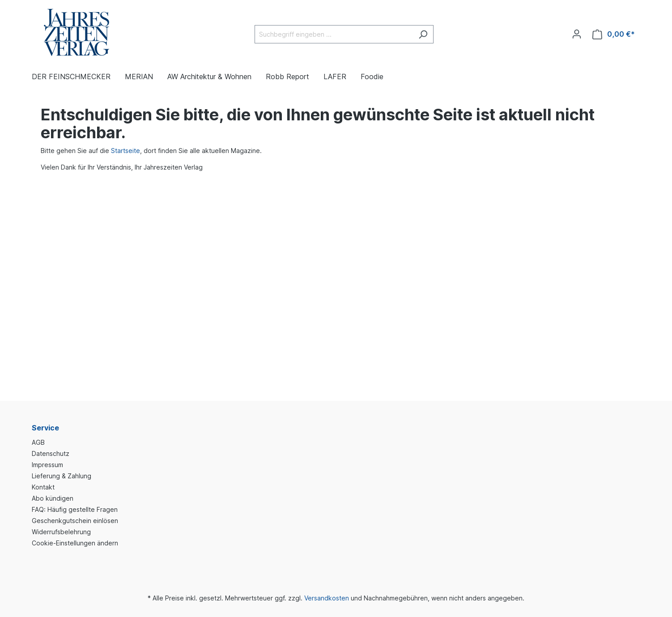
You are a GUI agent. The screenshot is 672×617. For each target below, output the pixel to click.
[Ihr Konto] (577, 34)
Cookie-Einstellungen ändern (75, 543)
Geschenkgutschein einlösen (75, 521)
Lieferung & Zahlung (62, 476)
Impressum (47, 465)
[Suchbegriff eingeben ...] (334, 34)
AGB (38, 442)
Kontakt (43, 487)
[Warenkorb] (614, 34)
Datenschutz (51, 453)
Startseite (125, 151)
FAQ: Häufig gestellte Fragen (75, 509)
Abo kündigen (53, 498)
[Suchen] (423, 34)
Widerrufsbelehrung (61, 532)
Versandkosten (327, 598)
